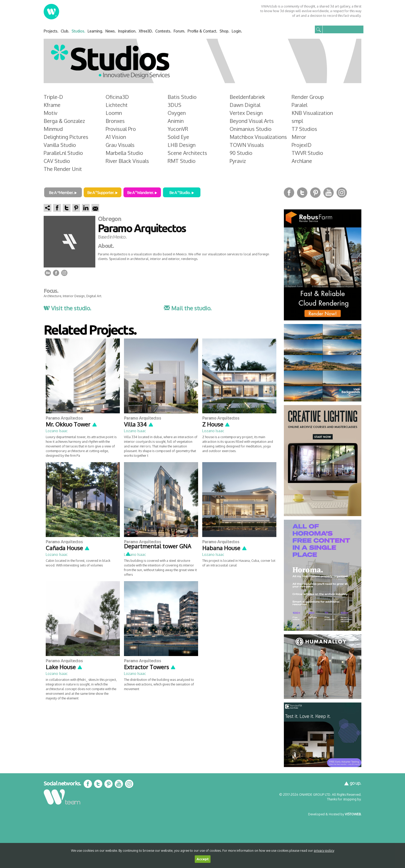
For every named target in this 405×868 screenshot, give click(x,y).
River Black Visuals (127, 161)
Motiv (50, 113)
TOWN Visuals (247, 145)
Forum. (179, 31)
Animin (176, 121)
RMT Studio (182, 161)
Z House (216, 424)
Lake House (64, 667)
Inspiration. (127, 31)
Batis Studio (182, 97)
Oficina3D (117, 97)
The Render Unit (63, 169)
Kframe (52, 105)
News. (111, 31)
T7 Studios (304, 129)
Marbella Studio (124, 153)
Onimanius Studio (251, 129)
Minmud (53, 129)
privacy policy (324, 850)
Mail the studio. (188, 308)
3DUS (174, 105)
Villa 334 (139, 424)
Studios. (78, 31)
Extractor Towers (150, 667)
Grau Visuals (120, 145)
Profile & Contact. (202, 31)
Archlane (302, 161)
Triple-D (53, 97)
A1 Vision (116, 137)
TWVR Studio (307, 153)
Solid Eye (178, 137)
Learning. (95, 31)
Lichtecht (117, 105)
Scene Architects (187, 153)
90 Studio (241, 153)
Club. (65, 31)
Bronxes (115, 121)
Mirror (299, 137)
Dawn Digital (245, 105)
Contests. (163, 31)
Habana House (225, 548)
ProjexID (302, 145)
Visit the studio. (67, 308)
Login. (237, 31)
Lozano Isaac (57, 431)
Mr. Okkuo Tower (72, 424)
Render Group (308, 97)
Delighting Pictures (66, 137)
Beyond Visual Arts (252, 121)
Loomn (114, 113)
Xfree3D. (146, 31)
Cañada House (68, 548)
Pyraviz (238, 161)
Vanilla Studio (60, 145)
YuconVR (178, 129)
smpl (297, 121)
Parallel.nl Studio (63, 153)
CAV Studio (57, 161)
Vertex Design (246, 113)
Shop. (224, 31)
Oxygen (177, 113)
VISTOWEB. (353, 814)
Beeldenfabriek (247, 97)
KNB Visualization (312, 113)
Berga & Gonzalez (64, 121)
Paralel (299, 105)
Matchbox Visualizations (258, 137)
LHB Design (182, 145)
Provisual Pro (121, 129)
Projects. (51, 31)
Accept (203, 859)
